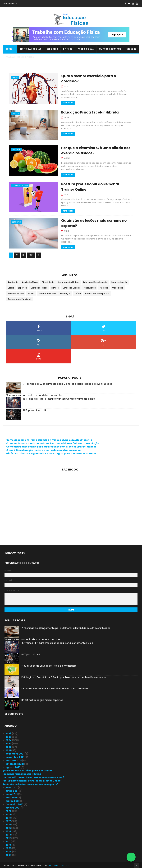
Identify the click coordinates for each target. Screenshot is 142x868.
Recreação (65, 292)
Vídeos (131, 49)
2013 (8, 833)
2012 (8, 836)
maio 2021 (12, 793)
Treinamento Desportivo (97, 292)
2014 (8, 830)
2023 (9, 742)
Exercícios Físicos (39, 286)
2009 (9, 847)
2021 (8, 749)
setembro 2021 (15, 762)
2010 (8, 843)
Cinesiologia (48, 281)
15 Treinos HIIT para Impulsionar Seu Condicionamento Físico (59, 397)
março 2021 (13, 799)
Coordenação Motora (69, 281)
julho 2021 (12, 786)
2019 (8, 813)
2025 (9, 735)
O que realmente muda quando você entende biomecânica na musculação (53, 442)
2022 (9, 745)
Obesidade (118, 286)
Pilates (31, 292)
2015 (8, 826)
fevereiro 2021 (15, 803)
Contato (12, 4)
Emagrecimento (119, 281)
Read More (65, 97)
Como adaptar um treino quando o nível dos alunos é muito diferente (49, 439)
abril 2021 (11, 796)
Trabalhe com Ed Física (20, 57)
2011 (8, 840)
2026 (9, 732)
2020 (9, 809)
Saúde (15, 77)
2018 (8, 816)
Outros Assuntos (110, 49)
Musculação (90, 286)
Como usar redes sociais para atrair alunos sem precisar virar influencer (51, 445)
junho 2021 (12, 789)
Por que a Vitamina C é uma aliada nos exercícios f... (34, 776)
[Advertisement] (71, 507)
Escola (16, 113)
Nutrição (17, 149)
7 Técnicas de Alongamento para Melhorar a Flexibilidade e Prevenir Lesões (68, 382)
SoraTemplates (23, 864)
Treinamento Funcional (19, 298)
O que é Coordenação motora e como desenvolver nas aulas (44, 449)
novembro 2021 (15, 755)
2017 (8, 820)
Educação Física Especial (95, 281)
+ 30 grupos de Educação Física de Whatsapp (49, 664)
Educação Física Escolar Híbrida (87, 112)
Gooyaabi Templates (58, 864)
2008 (9, 850)
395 (31, 254)
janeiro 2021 (13, 806)
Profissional (86, 49)
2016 (8, 823)
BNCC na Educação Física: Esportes (42, 698)
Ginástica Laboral (71, 286)
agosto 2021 (13, 766)
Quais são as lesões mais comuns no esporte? (30, 782)
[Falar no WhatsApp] (131, 857)
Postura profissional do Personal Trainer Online (31, 779)
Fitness (68, 49)
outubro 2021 (14, 759)
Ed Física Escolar (31, 49)
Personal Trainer (20, 185)
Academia (13, 281)
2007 (9, 853)
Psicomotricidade (47, 292)
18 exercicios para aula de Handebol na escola (34, 394)
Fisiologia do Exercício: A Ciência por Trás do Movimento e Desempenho (64, 676)
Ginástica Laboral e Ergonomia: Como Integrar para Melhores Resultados (51, 452)
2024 (9, 739)
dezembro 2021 (15, 752)
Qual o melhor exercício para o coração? (95, 76)
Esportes (52, 49)
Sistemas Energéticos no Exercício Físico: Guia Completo (55, 687)
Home (5, 4)
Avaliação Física (30, 281)
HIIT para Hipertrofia (35, 409)
